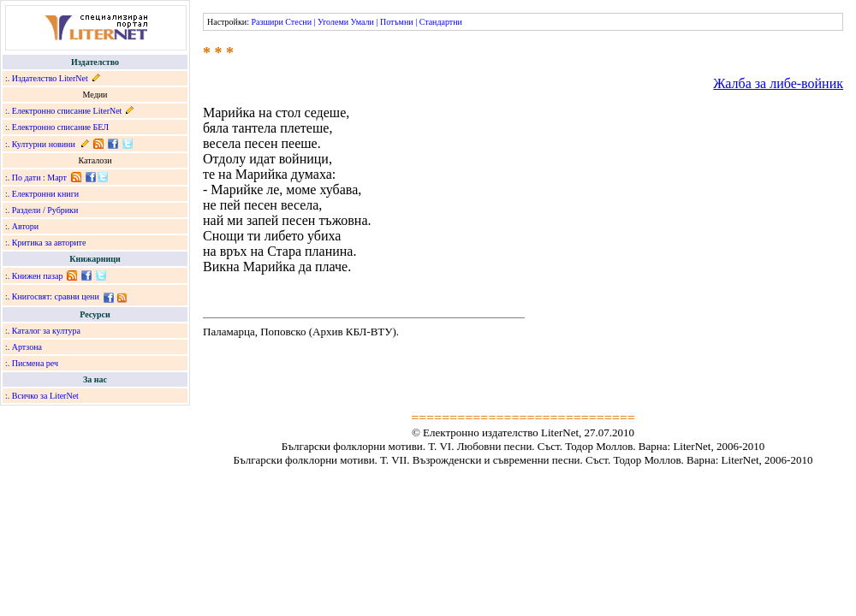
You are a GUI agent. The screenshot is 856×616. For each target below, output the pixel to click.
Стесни (298, 22)
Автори (25, 226)
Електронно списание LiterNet (67, 111)
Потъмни (397, 22)
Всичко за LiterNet (45, 396)
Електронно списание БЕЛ (60, 127)
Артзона (27, 347)
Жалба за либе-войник (778, 83)
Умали (363, 22)
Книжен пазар (38, 276)
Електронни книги (45, 194)
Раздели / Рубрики (45, 210)
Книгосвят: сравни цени (56, 296)
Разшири (267, 22)
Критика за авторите (49, 243)
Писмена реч (35, 363)
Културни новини (44, 144)
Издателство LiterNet (50, 78)
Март (57, 178)
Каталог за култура (46, 331)
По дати (27, 178)
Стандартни (441, 22)
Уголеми (333, 22)
